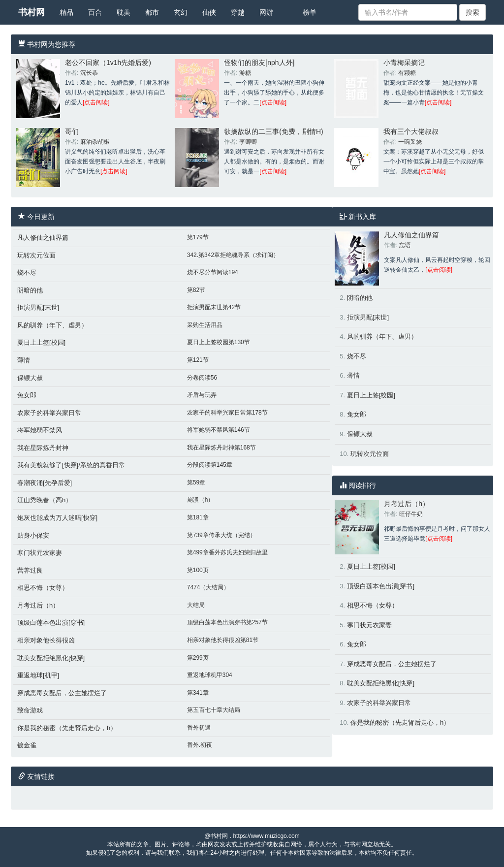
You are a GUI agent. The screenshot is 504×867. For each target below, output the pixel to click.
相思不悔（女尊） (43, 588)
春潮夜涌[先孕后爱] (45, 483)
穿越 (238, 12)
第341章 (198, 693)
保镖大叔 (30, 378)
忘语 (405, 245)
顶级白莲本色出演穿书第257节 (227, 622)
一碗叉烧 (410, 142)
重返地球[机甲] (38, 675)
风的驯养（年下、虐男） (52, 325)
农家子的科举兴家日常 (49, 413)
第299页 (198, 658)
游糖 (245, 73)
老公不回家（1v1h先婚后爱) (108, 63)
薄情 (24, 360)
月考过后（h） (38, 605)
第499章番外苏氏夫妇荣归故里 (227, 552)
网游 (266, 12)
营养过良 (30, 570)
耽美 (124, 12)
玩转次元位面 (36, 255)
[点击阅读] (96, 102)
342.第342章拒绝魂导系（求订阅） (233, 255)
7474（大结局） (208, 587)
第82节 (196, 290)
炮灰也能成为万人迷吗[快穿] (57, 518)
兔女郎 (27, 395)
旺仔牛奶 (411, 514)
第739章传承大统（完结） (221, 535)
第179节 (198, 237)
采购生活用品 (205, 325)
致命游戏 (30, 710)
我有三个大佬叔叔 (411, 131)
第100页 (198, 570)
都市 (152, 12)
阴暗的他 (30, 290)
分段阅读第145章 (210, 465)
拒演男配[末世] (38, 307)
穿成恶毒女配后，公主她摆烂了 (62, 693)
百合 (95, 12)
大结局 (196, 605)
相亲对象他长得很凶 (46, 640)
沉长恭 (89, 73)
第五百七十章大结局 (214, 710)
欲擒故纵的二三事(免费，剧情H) (273, 131)
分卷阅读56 (202, 378)
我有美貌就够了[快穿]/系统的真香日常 (71, 465)
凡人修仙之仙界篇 (43, 238)
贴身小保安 (33, 535)
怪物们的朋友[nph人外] (259, 63)
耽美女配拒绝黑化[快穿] (51, 658)
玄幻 (181, 12)
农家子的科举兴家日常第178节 (227, 413)
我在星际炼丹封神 (43, 448)
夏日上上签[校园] (41, 342)
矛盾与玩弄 (202, 395)
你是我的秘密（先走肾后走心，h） (67, 728)
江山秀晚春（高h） (45, 500)
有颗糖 (407, 73)
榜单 (310, 12)
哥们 (72, 131)
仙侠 (209, 12)
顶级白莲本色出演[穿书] (51, 623)
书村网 (31, 12)
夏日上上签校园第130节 (219, 342)
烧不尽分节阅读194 (213, 272)
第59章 (196, 482)
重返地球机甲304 (210, 675)
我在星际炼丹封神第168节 (221, 448)
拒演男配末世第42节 (214, 307)
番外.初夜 (200, 745)
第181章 (198, 517)
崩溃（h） (201, 500)
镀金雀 (27, 745)
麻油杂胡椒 (95, 142)
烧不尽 (27, 273)
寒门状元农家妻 (40, 553)
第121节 (198, 360)
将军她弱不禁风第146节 (219, 430)
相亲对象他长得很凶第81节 (223, 640)
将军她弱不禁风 (40, 430)
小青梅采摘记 (404, 63)
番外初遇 (199, 728)
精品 (66, 12)
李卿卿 (248, 142)
